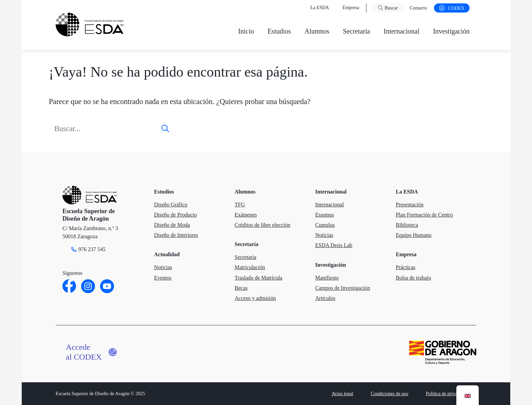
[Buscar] (165, 129)
